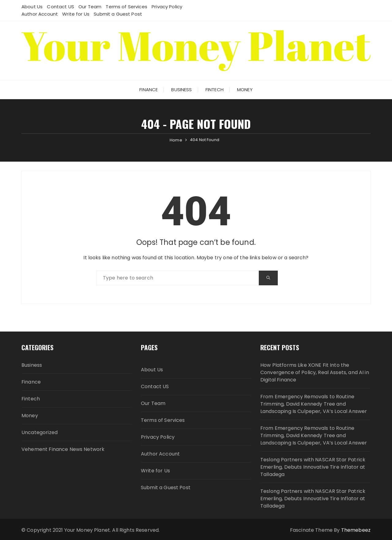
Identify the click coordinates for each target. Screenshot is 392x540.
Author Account (40, 14)
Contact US (60, 7)
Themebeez (356, 530)
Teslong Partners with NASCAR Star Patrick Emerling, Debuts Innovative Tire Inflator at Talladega (313, 467)
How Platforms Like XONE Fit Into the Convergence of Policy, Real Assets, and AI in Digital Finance (315, 372)
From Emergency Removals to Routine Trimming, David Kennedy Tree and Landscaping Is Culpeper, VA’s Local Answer (314, 404)
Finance (149, 90)
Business (181, 90)
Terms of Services (126, 7)
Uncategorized (40, 432)
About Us (32, 7)
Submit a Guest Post (118, 14)
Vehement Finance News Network (63, 449)
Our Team (90, 7)
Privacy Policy (167, 7)
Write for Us (76, 14)
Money (245, 90)
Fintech (215, 90)
